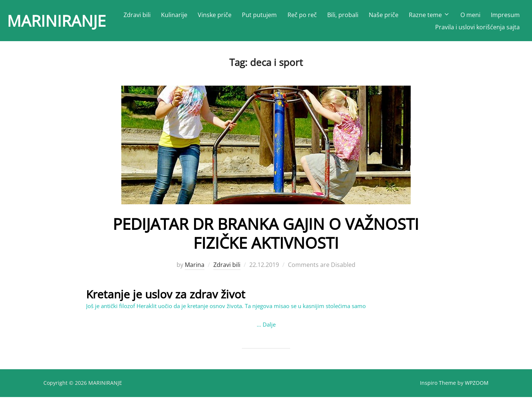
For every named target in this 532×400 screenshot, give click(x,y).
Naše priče (384, 15)
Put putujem (259, 15)
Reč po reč (302, 15)
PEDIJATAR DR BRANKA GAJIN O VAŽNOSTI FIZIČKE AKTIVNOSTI (266, 236)
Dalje (269, 327)
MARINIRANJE (56, 21)
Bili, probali (343, 15)
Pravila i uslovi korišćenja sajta (477, 27)
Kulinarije (174, 15)
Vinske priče (215, 15)
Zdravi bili (137, 15)
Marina (195, 268)
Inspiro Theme (438, 386)
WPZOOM (477, 386)
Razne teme (429, 15)
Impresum (505, 15)
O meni (470, 15)
